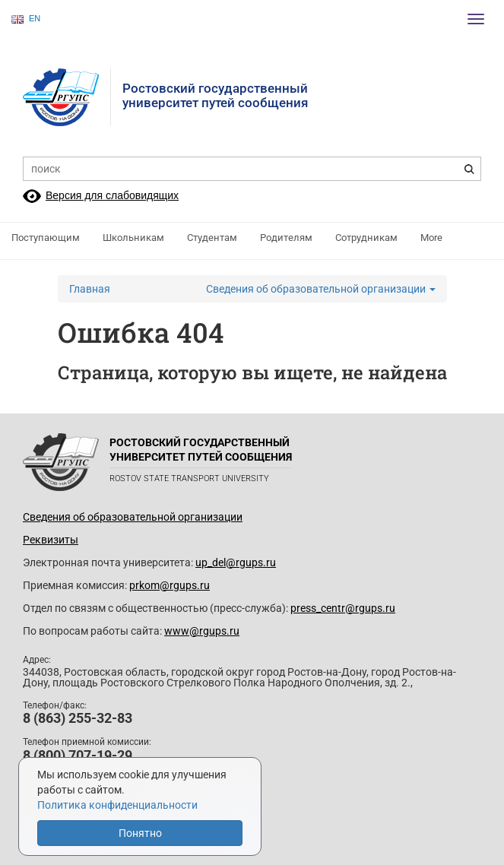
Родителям (286, 238)
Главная (90, 289)
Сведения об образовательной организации (321, 289)
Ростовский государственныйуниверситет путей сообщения (215, 95)
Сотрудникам (366, 238)
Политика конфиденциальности (117, 805)
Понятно (140, 833)
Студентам (212, 238)
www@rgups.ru (202, 631)
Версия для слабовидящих (112, 195)
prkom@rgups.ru (170, 585)
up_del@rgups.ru (236, 562)
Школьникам (133, 238)
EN (26, 19)
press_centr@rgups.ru (343, 608)
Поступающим (46, 238)
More (431, 238)
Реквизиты (51, 540)
